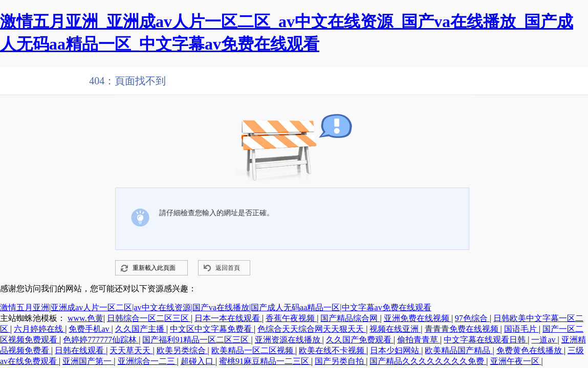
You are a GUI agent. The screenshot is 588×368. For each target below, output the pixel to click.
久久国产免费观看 (360, 340)
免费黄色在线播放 (530, 350)
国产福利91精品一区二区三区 (197, 340)
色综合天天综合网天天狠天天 (312, 329)
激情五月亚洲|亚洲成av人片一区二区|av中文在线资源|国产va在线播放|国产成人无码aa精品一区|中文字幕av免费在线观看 (216, 307)
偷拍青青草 (419, 340)
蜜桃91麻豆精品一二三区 (265, 361)
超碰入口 (198, 361)
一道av (544, 340)
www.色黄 (85, 318)
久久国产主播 (141, 329)
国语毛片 (521, 329)
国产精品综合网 (350, 318)
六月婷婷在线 (39, 329)
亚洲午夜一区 (516, 361)
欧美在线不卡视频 (333, 350)
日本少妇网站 (396, 350)
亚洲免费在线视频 (418, 318)
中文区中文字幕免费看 (212, 329)
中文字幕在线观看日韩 (486, 340)
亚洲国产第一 (88, 361)
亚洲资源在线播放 (289, 340)
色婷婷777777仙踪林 (101, 340)
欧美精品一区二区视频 (253, 350)
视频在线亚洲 (395, 329)
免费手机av (90, 329)
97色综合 (472, 318)
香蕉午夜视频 (291, 318)
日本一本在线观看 (228, 318)
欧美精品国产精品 (459, 350)
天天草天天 (131, 350)
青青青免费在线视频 (463, 329)
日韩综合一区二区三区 (149, 318)
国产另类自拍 (340, 361)
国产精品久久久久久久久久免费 (428, 361)
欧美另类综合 (182, 350)
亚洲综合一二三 (147, 361)
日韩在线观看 (80, 350)
